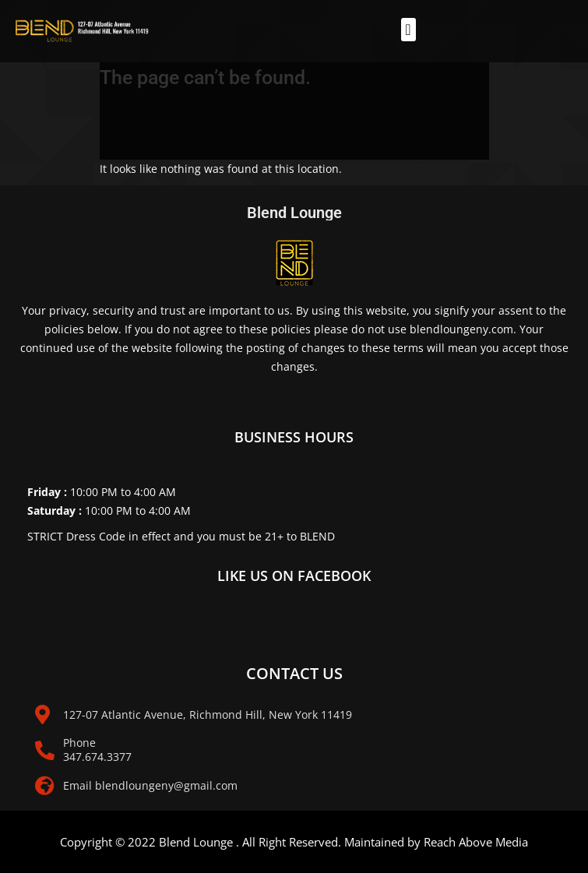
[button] (408, 30)
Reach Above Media (476, 842)
